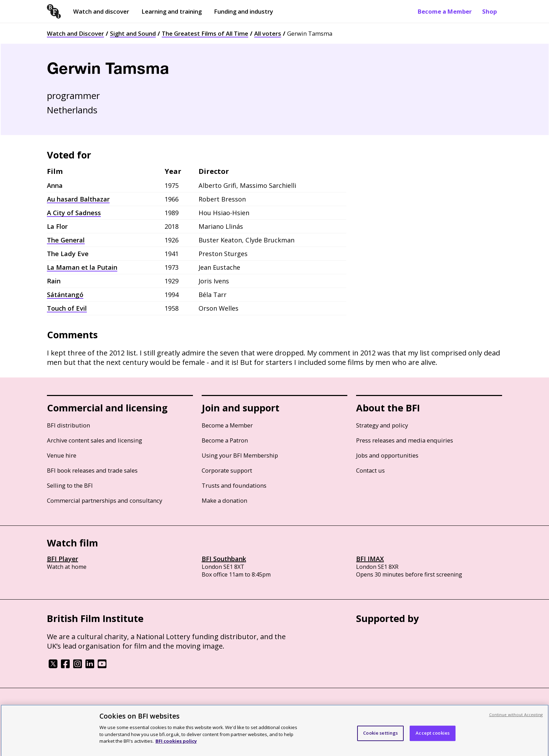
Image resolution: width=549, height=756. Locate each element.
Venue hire (62, 455)
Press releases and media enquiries (405, 440)
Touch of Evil (67, 308)
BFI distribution (68, 425)
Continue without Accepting (516, 722)
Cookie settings (380, 741)
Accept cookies (433, 741)
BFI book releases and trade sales (92, 470)
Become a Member (445, 11)
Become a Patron (225, 440)
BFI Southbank (224, 559)
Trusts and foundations (234, 485)
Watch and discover (101, 11)
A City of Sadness (74, 213)
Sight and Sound (133, 33)
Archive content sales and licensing (95, 440)
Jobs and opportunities (387, 455)
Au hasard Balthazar (78, 199)
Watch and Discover (75, 33)
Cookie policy (105, 707)
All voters (268, 33)
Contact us (370, 470)
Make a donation (224, 500)
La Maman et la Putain (82, 267)
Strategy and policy (382, 425)
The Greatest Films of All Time (205, 33)
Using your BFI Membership (240, 455)
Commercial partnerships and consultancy (105, 500)
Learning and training (172, 11)
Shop (489, 11)
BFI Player (62, 559)
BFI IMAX (370, 559)
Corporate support (227, 470)
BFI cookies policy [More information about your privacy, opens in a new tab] (176, 748)
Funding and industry (244, 11)
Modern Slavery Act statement (159, 707)
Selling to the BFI (70, 485)
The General (66, 240)
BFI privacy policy (66, 707)
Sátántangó (65, 295)
